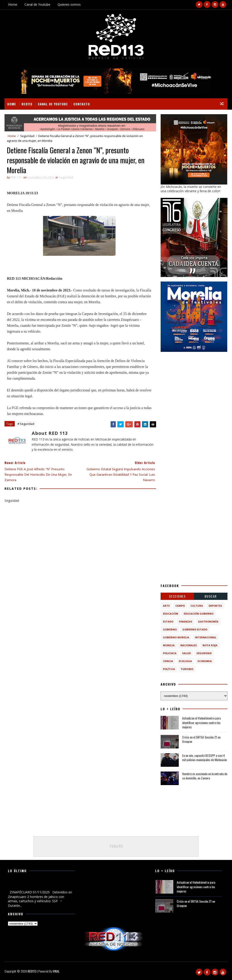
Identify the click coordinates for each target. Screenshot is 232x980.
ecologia (185, 661)
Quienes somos (69, 4)
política (169, 669)
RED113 (27, 104)
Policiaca (170, 653)
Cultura (197, 606)
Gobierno (170, 629)
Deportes (215, 606)
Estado (168, 621)
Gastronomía (208, 621)
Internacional (206, 637)
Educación (170, 614)
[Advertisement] (194, 385)
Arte (166, 606)
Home (13, 4)
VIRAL (56, 971)
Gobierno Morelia (176, 637)
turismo (187, 669)
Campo (180, 606)
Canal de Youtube (37, 4)
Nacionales (189, 645)
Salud (186, 653)
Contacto (82, 104)
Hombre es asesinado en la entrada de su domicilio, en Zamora (205, 776)
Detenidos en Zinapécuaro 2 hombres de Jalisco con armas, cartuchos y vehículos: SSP (41, 885)
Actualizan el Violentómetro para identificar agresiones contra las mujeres (201, 722)
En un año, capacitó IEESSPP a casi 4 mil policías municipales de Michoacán (204, 758)
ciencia (168, 661)
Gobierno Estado (195, 629)
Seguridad (27, 136)
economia (205, 661)
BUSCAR (211, 596)
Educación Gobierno (199, 614)
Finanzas (186, 621)
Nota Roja (210, 645)
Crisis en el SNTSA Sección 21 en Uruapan (201, 739)
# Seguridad (26, 424)
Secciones (177, 596)
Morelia (169, 645)
